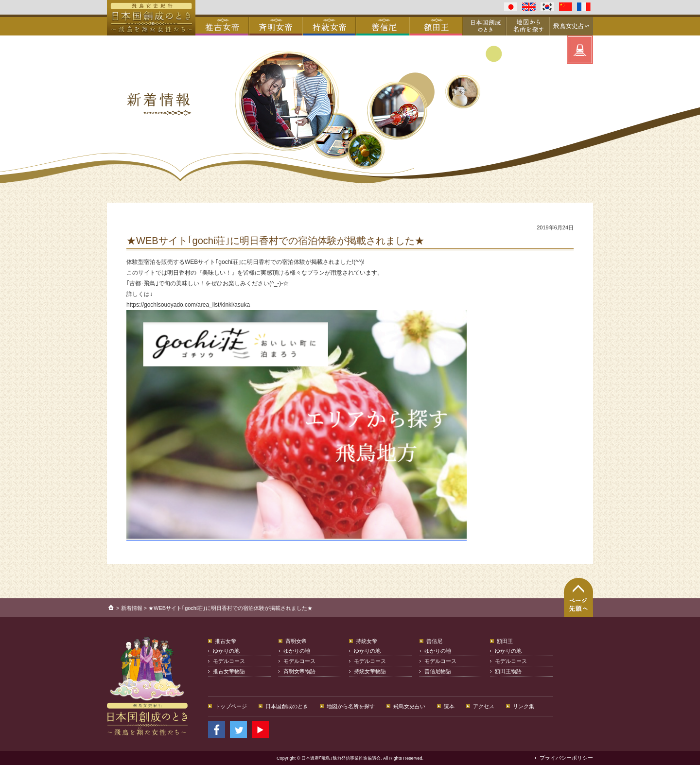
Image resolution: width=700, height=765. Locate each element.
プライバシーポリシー (566, 758)
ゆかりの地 (226, 651)
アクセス (484, 706)
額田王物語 (508, 671)
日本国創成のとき (287, 706)
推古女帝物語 (229, 671)
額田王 (505, 641)
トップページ (231, 706)
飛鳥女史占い (409, 706)
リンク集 (524, 706)
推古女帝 (226, 641)
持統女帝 (367, 641)
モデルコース (229, 661)
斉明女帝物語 (299, 671)
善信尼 (434, 641)
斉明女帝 (296, 641)
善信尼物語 (438, 671)
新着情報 (132, 608)
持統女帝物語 (370, 671)
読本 (449, 706)
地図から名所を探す (351, 706)
